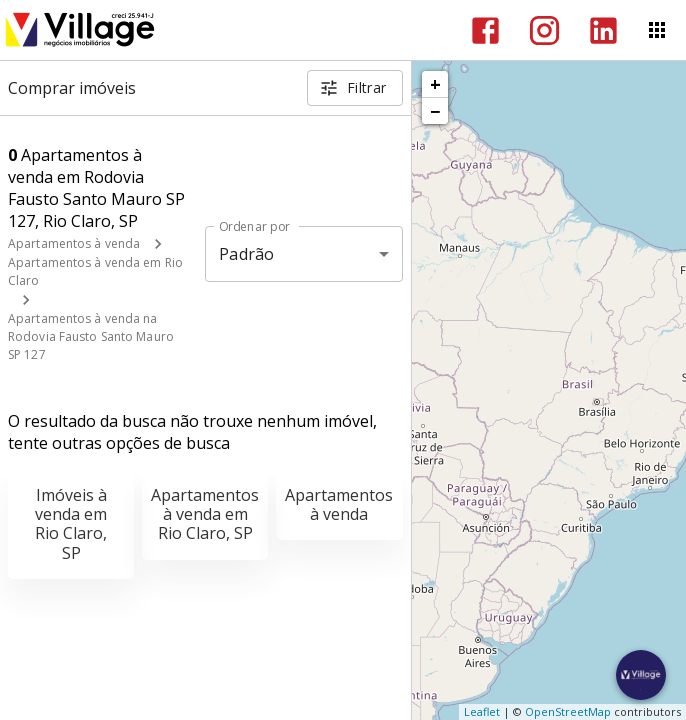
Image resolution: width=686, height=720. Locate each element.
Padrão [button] (246, 254)
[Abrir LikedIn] (603, 30)
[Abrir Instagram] (544, 30)
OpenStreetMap (568, 711)
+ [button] (435, 84)
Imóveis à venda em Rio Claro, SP (71, 524)
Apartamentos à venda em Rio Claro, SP (205, 514)
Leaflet (482, 711)
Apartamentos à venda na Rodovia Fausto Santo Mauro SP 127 (91, 336)
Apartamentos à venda (74, 243)
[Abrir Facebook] (485, 30)
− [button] (435, 111)
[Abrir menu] (657, 30)
